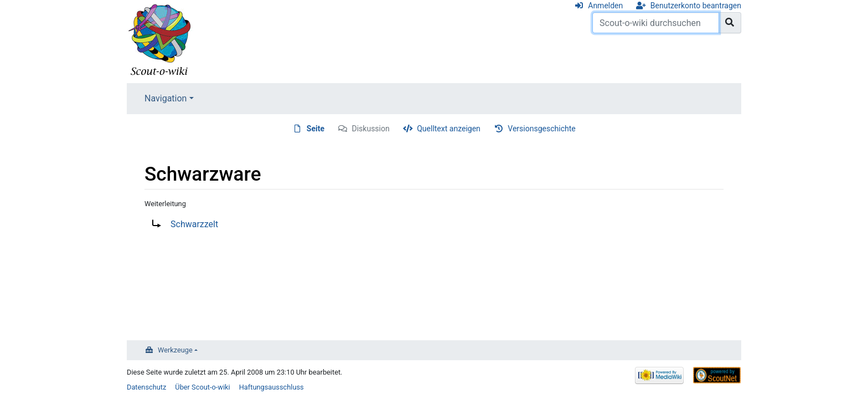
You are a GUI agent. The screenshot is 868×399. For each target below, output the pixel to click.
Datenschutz (146, 387)
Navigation (166, 98)
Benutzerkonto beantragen (696, 6)
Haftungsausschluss (272, 387)
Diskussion (371, 129)
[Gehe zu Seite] (730, 23)
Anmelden (605, 6)
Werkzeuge (175, 350)
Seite (316, 129)
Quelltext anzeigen (449, 129)
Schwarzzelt (194, 224)
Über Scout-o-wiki (202, 387)
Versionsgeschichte (541, 129)
